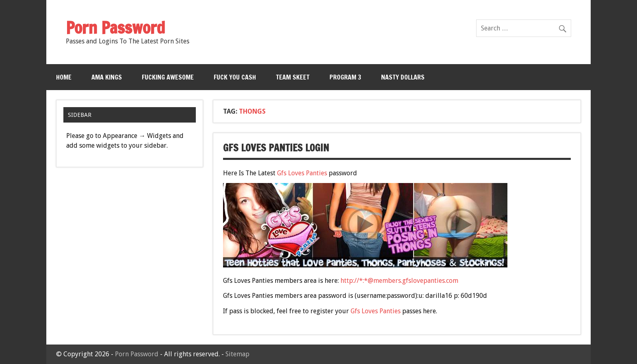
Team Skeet (293, 77)
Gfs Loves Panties (302, 173)
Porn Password (137, 354)
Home (64, 77)
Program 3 (345, 77)
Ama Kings (107, 77)
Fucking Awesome (168, 77)
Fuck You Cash (235, 77)
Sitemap (237, 354)
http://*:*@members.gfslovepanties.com (399, 281)
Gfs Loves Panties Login (276, 148)
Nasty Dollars (403, 77)
